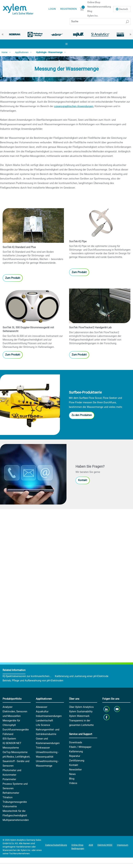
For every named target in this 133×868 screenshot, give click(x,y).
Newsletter (75, 770)
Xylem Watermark (79, 716)
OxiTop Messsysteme (15, 752)
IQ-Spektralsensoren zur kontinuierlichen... (27, 676)
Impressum (123, 845)
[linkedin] (107, 709)
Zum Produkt (13, 278)
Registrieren (68, 9)
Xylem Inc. (93, 16)
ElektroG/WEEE (105, 845)
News (72, 774)
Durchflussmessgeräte (16, 730)
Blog (90, 11)
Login (52, 9)
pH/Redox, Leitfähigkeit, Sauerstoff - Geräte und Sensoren (16, 761)
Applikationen (22, 52)
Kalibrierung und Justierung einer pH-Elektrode (82, 676)
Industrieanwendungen (49, 716)
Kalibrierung (76, 751)
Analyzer (8, 707)
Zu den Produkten (82, 415)
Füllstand (8, 734)
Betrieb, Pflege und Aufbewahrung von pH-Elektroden (33, 681)
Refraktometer (11, 793)
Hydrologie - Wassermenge (49, 52)
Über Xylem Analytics (81, 707)
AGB (91, 845)
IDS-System (9, 739)
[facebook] (107, 717)
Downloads (76, 742)
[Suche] (100, 21)
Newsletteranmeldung (99, 7)
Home (5, 52)
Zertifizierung (77, 761)
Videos (73, 783)
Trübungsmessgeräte (15, 802)
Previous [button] (3, 34)
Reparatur (75, 756)
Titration (8, 797)
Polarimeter (9, 779)
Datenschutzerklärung (56, 845)
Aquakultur (42, 711)
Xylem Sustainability (81, 711)
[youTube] (118, 709)
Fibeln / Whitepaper (80, 747)
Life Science (43, 725)
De (124, 9)
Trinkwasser (43, 748)
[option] (14, 34)
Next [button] (130, 34)
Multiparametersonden (16, 820)
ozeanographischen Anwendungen (74, 106)
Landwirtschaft (44, 721)
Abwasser (42, 707)
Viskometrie (10, 806)
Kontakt (83, 480)
